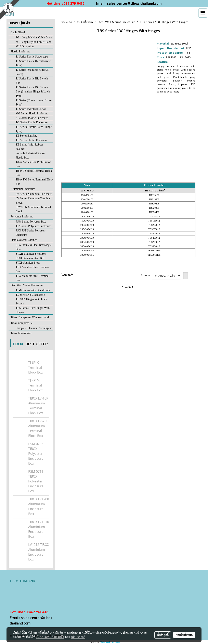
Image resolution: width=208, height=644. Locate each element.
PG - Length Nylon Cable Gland (34, 37)
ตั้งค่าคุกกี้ (163, 635)
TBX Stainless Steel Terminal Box (32, 269)
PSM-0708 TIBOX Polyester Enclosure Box (36, 454)
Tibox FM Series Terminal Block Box (34, 182)
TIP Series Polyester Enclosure (33, 226)
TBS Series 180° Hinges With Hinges (33, 310)
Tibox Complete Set (22, 323)
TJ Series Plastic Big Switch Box (32, 81)
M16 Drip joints (25, 46)
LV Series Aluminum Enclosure (34, 194)
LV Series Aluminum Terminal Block (33, 201)
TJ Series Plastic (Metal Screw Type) (33, 63)
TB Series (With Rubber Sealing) (29, 147)
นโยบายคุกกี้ (78, 637)
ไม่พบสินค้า (67, 275)
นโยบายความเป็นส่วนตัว (50, 637)
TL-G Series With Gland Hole (33, 290)
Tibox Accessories (21, 333)
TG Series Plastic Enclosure (32, 122)
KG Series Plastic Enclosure (32, 118)
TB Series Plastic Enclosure (31, 140)
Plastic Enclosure (20, 52)
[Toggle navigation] (203, 13)
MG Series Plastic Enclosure (32, 113)
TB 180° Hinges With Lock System (31, 301)
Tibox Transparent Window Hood (30, 317)
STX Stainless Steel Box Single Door (34, 247)
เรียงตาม (146, 275)
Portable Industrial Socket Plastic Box (30, 155)
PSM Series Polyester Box (31, 222)
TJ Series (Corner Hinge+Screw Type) (34, 102)
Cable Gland (18, 32)
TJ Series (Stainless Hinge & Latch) (32, 72)
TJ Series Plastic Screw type (32, 57)
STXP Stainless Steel (28, 263)
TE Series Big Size (26, 136)
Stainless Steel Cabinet (24, 240)
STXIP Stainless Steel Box (31, 254)
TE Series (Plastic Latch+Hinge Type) (34, 129)
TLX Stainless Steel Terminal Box (32, 278)
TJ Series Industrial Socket (31, 109)
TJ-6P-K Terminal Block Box (36, 367)
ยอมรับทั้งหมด (184, 635)
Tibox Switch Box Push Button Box (33, 164)
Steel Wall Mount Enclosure (27, 285)
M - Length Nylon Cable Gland (34, 42)
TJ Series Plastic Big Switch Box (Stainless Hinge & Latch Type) (33, 92)
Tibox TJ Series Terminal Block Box (34, 173)
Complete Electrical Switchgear (34, 328)
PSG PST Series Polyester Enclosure (30, 233)
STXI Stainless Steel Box (30, 258)
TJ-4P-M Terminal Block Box (36, 385)
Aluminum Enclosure (23, 189)
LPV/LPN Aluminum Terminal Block (33, 209)
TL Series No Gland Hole (30, 295)
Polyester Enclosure (22, 217)
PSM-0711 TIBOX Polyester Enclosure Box (36, 481)
